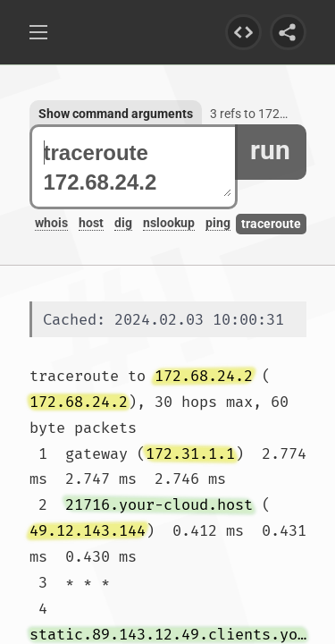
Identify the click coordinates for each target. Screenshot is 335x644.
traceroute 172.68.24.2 (138, 167)
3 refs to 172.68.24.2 (268, 114)
